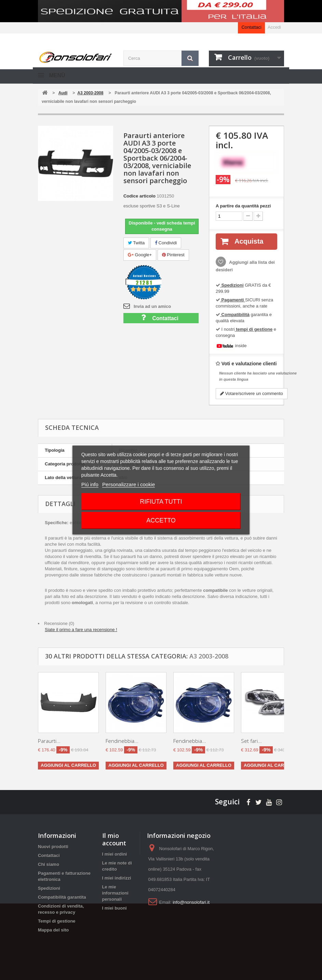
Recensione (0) (59, 623)
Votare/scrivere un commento (252, 393)
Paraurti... (49, 741)
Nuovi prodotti (53, 847)
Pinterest (173, 255)
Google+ (140, 255)
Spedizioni (49, 888)
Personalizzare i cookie (129, 484)
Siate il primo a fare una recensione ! (81, 630)
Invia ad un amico (152, 306)
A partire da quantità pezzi (243, 206)
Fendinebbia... (122, 741)
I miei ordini (115, 854)
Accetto (161, 520)
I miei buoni (115, 908)
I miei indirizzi (117, 878)
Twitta (136, 243)
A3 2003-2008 (209, 656)
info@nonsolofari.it (191, 902)
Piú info (90, 484)
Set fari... (251, 741)
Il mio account (114, 839)
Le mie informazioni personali (115, 893)
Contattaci (251, 27)
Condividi (166, 243)
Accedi (274, 27)
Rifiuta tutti (161, 502)
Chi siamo (49, 864)
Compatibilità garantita (62, 897)
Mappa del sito (53, 930)
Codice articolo (139, 196)
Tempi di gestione (57, 921)
